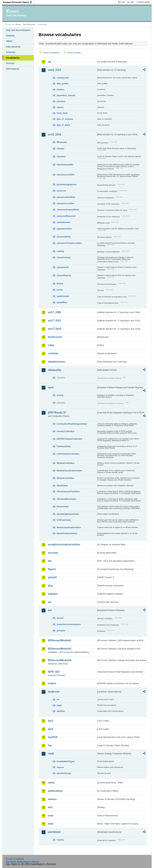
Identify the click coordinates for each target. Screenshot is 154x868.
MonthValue (62, 486)
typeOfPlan (62, 302)
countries (61, 156)
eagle (59, 705)
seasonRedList (64, 275)
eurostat (53, 553)
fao (50, 561)
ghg (50, 586)
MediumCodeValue (65, 463)
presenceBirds (64, 237)
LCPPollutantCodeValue (68, 454)
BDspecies (62, 142)
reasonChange (64, 257)
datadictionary (56, 362)
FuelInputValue (64, 446)
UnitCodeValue (64, 520)
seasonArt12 (63, 267)
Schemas (10, 52)
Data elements (13, 47)
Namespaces (12, 69)
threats (60, 284)
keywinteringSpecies (67, 184)
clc (58, 699)
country (60, 840)
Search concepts (74, 53)
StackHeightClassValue (68, 514)
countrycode (63, 78)
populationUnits (64, 229)
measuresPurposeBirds (68, 210)
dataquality (55, 370)
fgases (52, 569)
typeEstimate (63, 296)
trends (60, 290)
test (50, 807)
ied (50, 610)
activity (60, 395)
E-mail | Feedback (15, 859)
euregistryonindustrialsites (64, 544)
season (60, 107)
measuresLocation (65, 203)
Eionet (18, 24)
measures (61, 191)
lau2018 (53, 737)
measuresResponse (66, 216)
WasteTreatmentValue (67, 533)
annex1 (60, 618)
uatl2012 (61, 711)
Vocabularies (13, 58)
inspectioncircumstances (69, 624)
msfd (51, 754)
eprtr (51, 387)
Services (10, 63)
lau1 (50, 721)
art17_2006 (54, 312)
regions (60, 767)
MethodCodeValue (65, 478)
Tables (9, 41)
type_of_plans (63, 125)
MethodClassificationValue (69, 471)
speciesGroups (64, 773)
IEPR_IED (54, 672)
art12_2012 (54, 70)
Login (123, 2)
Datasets (10, 36)
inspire (52, 683)
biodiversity (55, 337)
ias (50, 602)
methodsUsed (63, 222)
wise (51, 824)
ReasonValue (63, 507)
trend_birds (62, 113)
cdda (51, 345)
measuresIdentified (66, 197)
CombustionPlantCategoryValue (72, 424)
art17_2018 (54, 329)
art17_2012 (54, 321)
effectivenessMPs (65, 165)
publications (55, 791)
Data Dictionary (29, 24)
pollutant (61, 631)
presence (61, 101)
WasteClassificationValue (69, 527)
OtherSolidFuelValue (66, 499)
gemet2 (52, 577)
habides (53, 594)
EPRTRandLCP (57, 413)
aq (49, 62)
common (53, 353)
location (60, 89)
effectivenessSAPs (66, 175)
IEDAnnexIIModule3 (60, 649)
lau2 (50, 729)
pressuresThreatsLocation (69, 243)
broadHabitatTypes (66, 761)
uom (51, 816)
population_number (66, 95)
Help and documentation (18, 30)
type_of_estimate (65, 119)
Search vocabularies (51, 53)
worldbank (54, 832)
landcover (54, 692)
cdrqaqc (60, 149)
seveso (52, 799)
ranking (60, 251)
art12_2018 (54, 134)
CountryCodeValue (65, 431)
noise (51, 783)
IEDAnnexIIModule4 (60, 660)
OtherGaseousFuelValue (68, 492)
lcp (50, 745)
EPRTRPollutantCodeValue (69, 439)
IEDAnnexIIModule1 (60, 640)
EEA (19, 2)
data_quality (62, 84)
